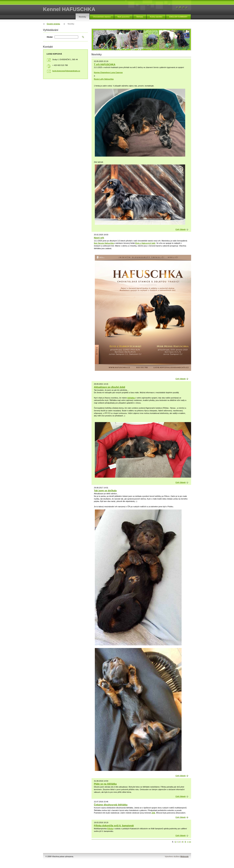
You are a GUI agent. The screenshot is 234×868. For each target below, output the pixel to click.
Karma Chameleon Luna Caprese (108, 72)
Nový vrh (99, 238)
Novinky (82, 17)
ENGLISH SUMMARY (178, 17)
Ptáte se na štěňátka (105, 784)
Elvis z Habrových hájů (145, 243)
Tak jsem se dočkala (105, 491)
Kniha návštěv (156, 17)
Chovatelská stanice (102, 17)
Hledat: (50, 37)
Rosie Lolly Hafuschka (104, 79)
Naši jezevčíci (123, 17)
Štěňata (140, 17)
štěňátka (131, 398)
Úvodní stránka (53, 24)
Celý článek (181, 229)
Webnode (184, 856)
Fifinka (110, 829)
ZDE (153, 813)
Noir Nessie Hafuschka (104, 243)
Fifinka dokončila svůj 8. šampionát (114, 826)
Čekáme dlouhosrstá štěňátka (111, 805)
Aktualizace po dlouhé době (110, 387)
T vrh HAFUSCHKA (105, 64)
